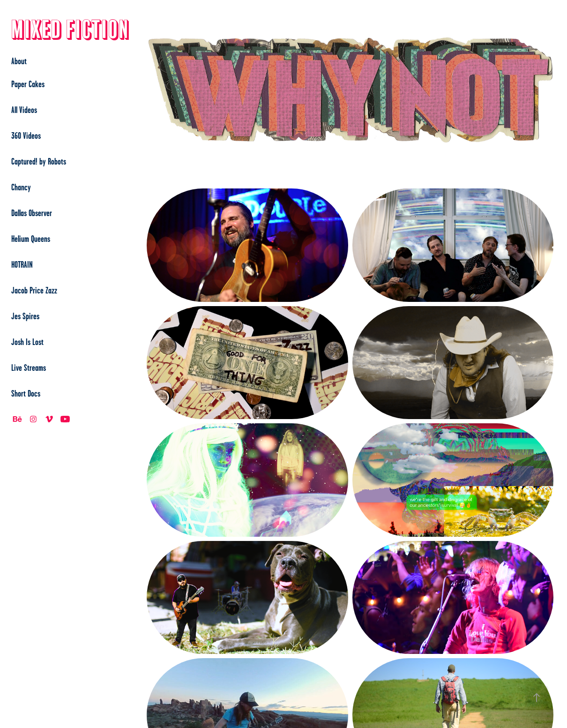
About (19, 61)
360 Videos (26, 135)
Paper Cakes (28, 84)
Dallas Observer (32, 213)
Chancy (21, 187)
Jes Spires (25, 316)
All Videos (24, 110)
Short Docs (26, 393)
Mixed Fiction (70, 30)
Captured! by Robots (39, 161)
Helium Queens (31, 239)
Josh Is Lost (27, 342)
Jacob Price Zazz (34, 290)
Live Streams (29, 368)
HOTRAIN (22, 264)
